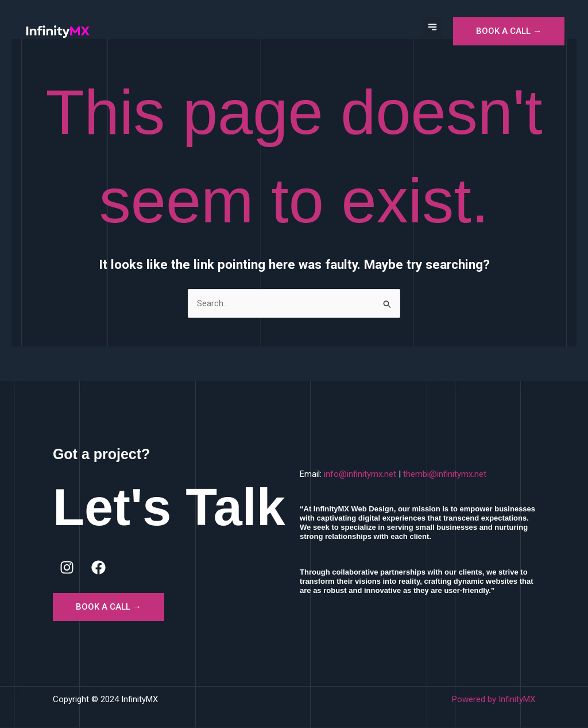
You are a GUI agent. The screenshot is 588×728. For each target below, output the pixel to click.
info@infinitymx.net (360, 475)
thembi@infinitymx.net (445, 475)
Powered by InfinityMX (494, 700)
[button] (432, 28)
